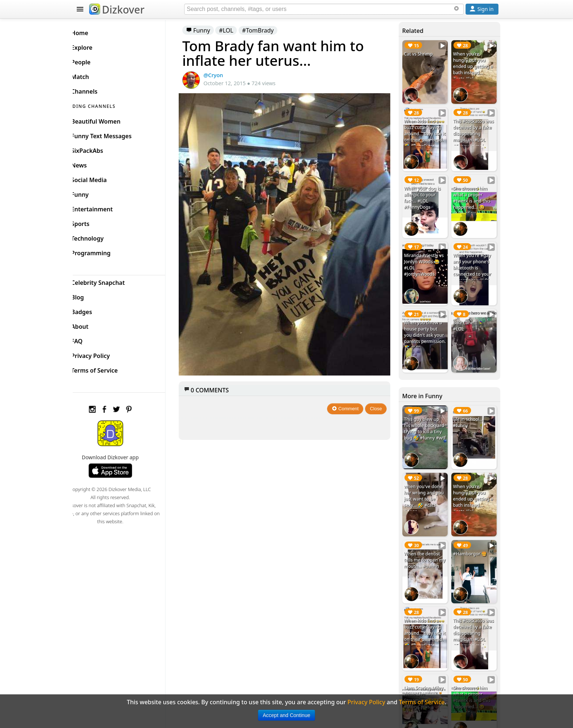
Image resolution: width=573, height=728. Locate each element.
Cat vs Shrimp (422, 54)
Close (380, 399)
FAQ (89, 339)
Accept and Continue (286, 715)
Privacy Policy (102, 354)
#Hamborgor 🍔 (472, 537)
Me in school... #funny (470, 410)
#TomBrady (269, 30)
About (92, 325)
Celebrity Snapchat (110, 281)
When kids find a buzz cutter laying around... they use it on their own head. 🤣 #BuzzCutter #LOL (426, 134)
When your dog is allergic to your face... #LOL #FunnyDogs (426, 193)
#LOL (237, 30)
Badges (93, 310)
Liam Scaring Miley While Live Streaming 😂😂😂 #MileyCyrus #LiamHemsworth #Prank (427, 682)
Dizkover (117, 10)
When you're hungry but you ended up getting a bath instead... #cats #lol (475, 66)
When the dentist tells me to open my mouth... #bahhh (426, 546)
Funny (209, 30)
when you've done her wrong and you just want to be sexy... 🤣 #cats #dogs (427, 484)
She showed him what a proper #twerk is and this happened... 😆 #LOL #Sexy (474, 196)
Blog (89, 295)
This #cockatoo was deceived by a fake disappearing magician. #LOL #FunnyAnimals (474, 131)
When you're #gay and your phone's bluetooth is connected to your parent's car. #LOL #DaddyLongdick (474, 264)
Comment (349, 399)
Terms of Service (106, 369)
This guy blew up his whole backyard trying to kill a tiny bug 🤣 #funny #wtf (427, 419)
